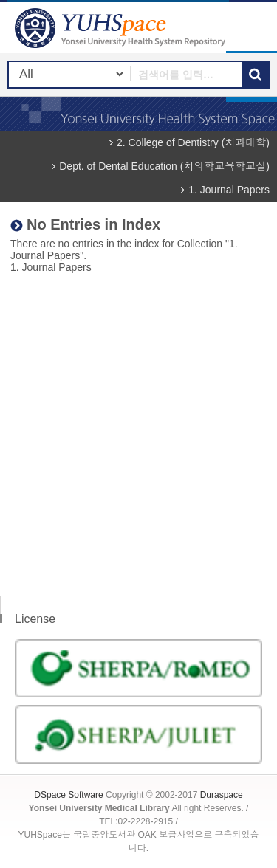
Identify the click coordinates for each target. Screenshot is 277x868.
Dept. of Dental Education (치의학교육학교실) (164, 166)
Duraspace (222, 795)
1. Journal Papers (229, 190)
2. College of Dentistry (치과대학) (193, 142)
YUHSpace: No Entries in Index (122, 28)
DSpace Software (68, 795)
